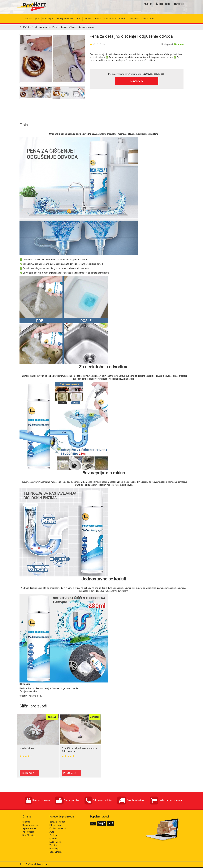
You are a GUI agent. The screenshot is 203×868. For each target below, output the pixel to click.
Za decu (87, 19)
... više (151, 60)
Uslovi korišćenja (31, 825)
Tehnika (122, 19)
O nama (26, 822)
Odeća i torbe (148, 19)
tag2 (101, 823)
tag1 (93, 824)
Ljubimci (98, 19)
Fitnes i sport (48, 19)
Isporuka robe (29, 828)
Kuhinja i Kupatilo (65, 19)
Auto (78, 19)
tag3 (110, 823)
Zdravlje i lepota (32, 19)
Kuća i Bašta (110, 19)
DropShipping (29, 835)
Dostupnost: (167, 44)
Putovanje (134, 19)
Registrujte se (137, 81)
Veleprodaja (28, 832)
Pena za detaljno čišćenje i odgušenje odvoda (131, 36)
